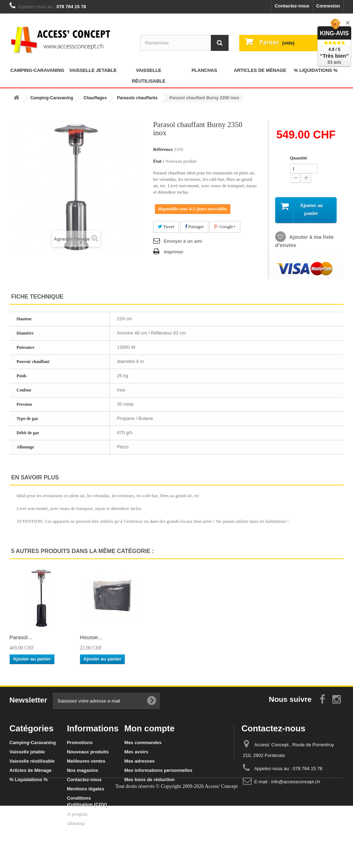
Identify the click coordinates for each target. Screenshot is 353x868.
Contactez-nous (292, 6)
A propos (77, 814)
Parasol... (91, 637)
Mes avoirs (136, 752)
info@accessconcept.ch (296, 782)
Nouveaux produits (88, 752)
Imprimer (174, 252)
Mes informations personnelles (158, 770)
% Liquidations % (316, 70)
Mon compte (149, 728)
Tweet (166, 227)
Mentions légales (85, 789)
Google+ (225, 227)
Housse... (302, 637)
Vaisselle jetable (93, 70)
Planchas (204, 70)
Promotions (80, 743)
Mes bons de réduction (150, 780)
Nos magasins (82, 770)
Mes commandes (143, 743)
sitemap (76, 823)
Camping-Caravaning (37, 70)
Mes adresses (140, 761)
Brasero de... (25, 637)
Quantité (298, 158)
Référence (163, 149)
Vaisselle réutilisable (149, 76)
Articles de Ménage (260, 70)
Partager (194, 227)
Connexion (328, 6)
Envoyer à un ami (183, 241)
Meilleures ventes (86, 761)
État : (159, 161)
